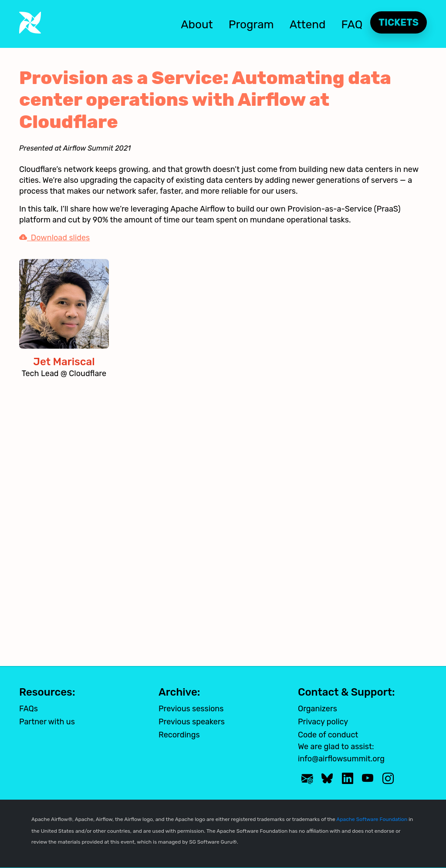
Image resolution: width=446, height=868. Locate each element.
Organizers (318, 709)
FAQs (29, 709)
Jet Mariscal (64, 362)
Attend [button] (308, 25)
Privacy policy (323, 722)
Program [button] (251, 25)
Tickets (399, 22)
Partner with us (47, 722)
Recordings (179, 735)
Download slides (54, 238)
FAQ (352, 25)
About (197, 25)
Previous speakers (192, 722)
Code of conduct (328, 735)
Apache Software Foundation (372, 819)
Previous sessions (191, 709)
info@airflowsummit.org (341, 759)
